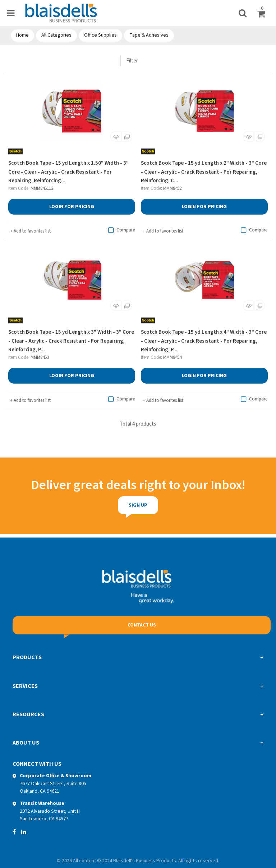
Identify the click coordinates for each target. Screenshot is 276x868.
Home (22, 35)
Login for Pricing (72, 207)
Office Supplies (100, 35)
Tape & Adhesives (149, 35)
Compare (121, 230)
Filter (132, 61)
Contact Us (142, 625)
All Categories (56, 35)
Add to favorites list (30, 231)
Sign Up (112, 505)
